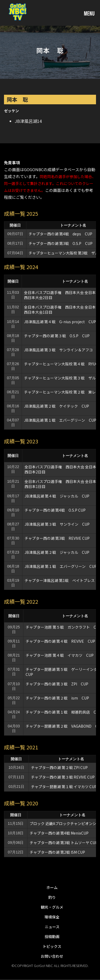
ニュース (52, 927)
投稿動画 (52, 936)
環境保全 (52, 917)
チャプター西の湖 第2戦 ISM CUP (57, 852)
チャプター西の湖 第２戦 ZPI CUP (59, 767)
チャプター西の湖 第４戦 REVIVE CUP (60, 641)
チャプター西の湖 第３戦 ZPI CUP (57, 684)
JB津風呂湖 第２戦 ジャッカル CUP (57, 552)
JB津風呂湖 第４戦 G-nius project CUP (60, 322)
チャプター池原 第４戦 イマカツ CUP (60, 655)
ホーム (52, 887)
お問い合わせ (52, 956)
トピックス (52, 946)
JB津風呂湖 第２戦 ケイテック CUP (57, 406)
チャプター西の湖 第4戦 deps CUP (60, 234)
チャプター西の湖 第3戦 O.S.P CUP (61, 243)
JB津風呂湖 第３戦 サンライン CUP (57, 524)
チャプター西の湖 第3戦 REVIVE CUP (57, 538)
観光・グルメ (52, 907)
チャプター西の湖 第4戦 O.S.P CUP (55, 510)
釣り (52, 897)
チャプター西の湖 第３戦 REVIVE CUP (63, 777)
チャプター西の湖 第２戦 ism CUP (59, 698)
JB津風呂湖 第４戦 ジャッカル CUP (57, 496)
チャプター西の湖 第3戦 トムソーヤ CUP (64, 843)
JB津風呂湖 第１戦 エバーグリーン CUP (60, 420)
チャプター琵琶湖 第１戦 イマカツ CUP (64, 787)
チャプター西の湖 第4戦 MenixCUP (59, 833)
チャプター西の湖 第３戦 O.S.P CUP (57, 336)
